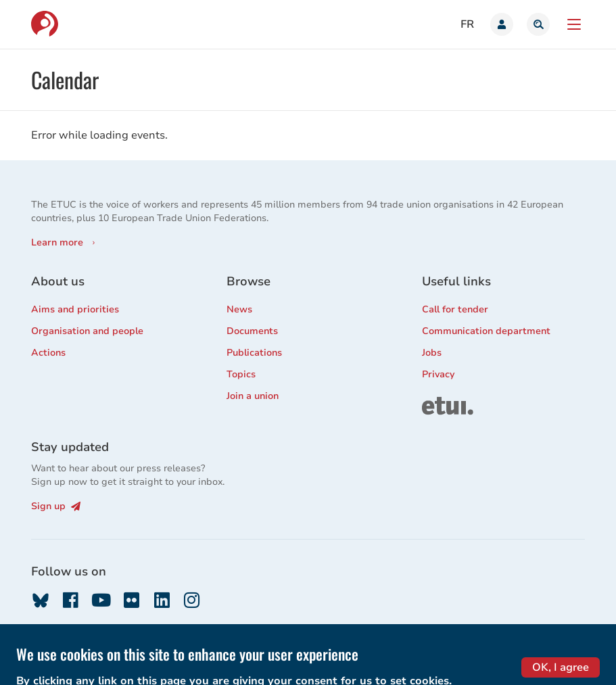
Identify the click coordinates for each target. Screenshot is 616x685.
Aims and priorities (75, 309)
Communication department (486, 331)
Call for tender (455, 309)
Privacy (438, 374)
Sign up (56, 506)
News (239, 309)
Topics (241, 374)
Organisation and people (87, 331)
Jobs (432, 353)
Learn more (57, 242)
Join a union (253, 396)
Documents (252, 331)
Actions (48, 353)
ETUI (433, 403)
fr (467, 24)
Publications (254, 353)
